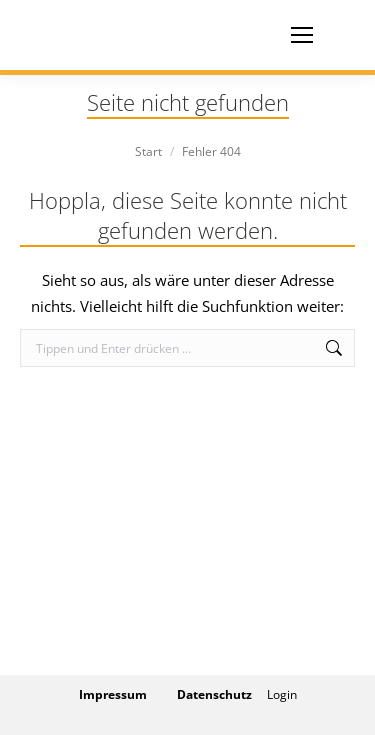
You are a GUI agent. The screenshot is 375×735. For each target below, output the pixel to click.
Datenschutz (214, 694)
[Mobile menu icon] (302, 35)
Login (282, 694)
